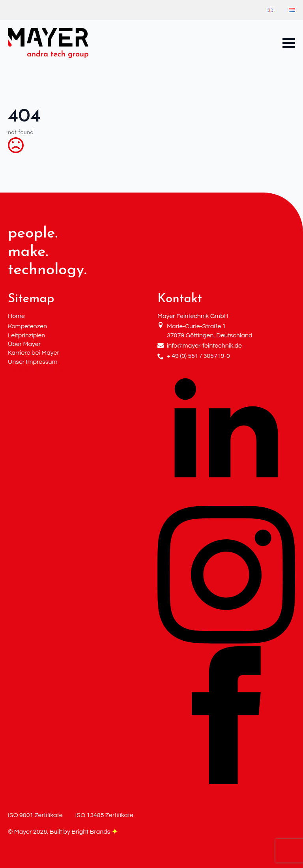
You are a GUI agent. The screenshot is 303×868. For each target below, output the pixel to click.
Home (16, 316)
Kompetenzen (27, 326)
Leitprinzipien (27, 335)
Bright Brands (95, 832)
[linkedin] (226, 501)
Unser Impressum (33, 362)
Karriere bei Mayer (34, 353)
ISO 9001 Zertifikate (35, 815)
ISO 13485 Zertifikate (104, 815)
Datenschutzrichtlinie (35, 370)
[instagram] (226, 642)
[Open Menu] (289, 43)
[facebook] (226, 782)
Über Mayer (24, 344)
